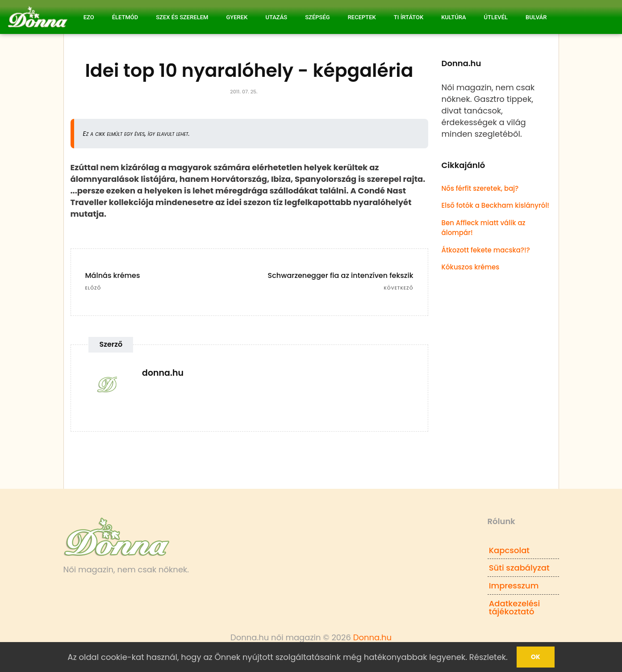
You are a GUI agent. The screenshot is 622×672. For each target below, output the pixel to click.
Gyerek (237, 17)
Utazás (276, 17)
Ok (536, 657)
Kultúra (453, 17)
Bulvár (536, 17)
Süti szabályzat (519, 568)
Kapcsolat (509, 550)
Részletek (488, 657)
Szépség (317, 17)
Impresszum (514, 586)
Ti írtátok (409, 17)
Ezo (89, 17)
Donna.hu (372, 637)
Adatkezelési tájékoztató (515, 607)
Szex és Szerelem (182, 17)
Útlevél (496, 17)
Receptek (362, 17)
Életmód (125, 17)
